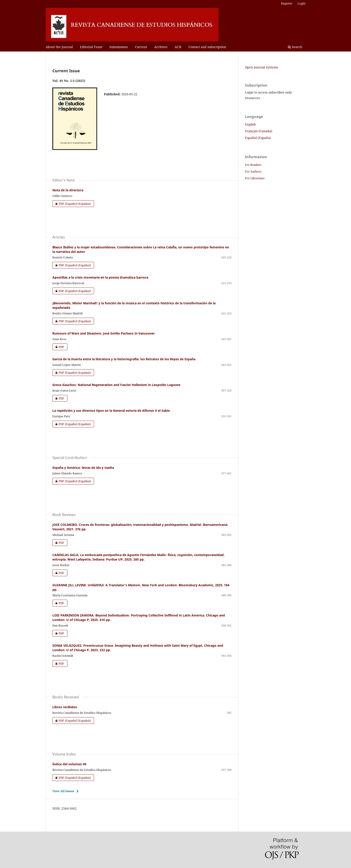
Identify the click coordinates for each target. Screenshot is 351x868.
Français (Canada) (259, 131)
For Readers (253, 165)
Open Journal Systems (261, 67)
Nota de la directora (68, 190)
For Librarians (255, 178)
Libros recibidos (65, 707)
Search (295, 47)
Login (301, 3)
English (250, 124)
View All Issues (63, 791)
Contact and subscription (207, 47)
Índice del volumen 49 (69, 764)
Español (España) (258, 138)
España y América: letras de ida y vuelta (83, 468)
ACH (178, 47)
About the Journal (59, 47)
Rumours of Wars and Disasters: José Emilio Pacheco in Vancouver (104, 333)
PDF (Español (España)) (72, 204)
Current (141, 47)
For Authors (253, 171)
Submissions (119, 47)
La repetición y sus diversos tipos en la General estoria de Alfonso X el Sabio (111, 411)
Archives (161, 47)
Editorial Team (91, 47)
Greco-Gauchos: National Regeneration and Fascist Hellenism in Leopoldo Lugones (116, 385)
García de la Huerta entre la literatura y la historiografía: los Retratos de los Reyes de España (124, 359)
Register (287, 3)
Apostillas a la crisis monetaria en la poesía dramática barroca (100, 277)
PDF (58, 347)
